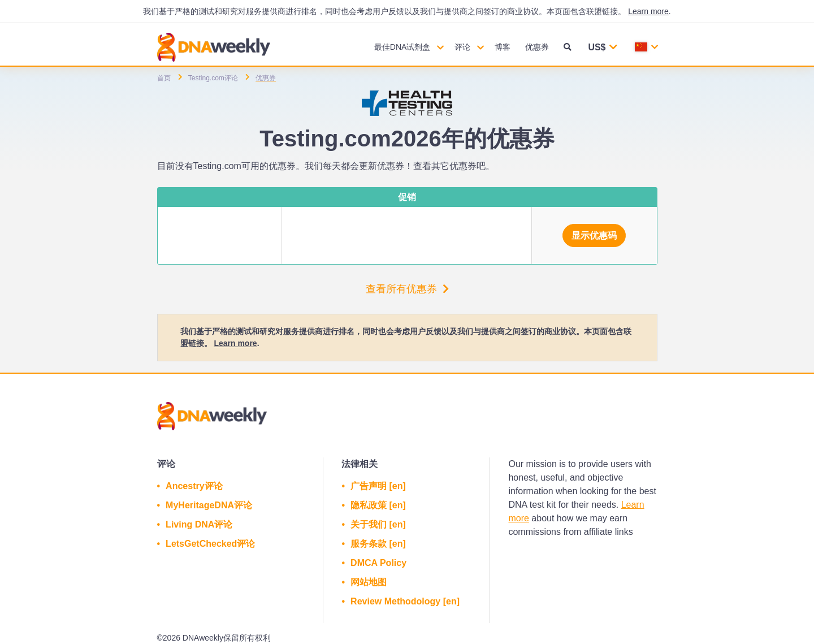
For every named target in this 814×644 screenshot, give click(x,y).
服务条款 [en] (378, 544)
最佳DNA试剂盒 (402, 47)
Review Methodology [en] (405, 601)
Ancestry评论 (194, 486)
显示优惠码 (594, 235)
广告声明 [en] (378, 486)
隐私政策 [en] (378, 505)
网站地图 (369, 582)
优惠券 (537, 47)
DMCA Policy (378, 563)
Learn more (648, 11)
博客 (503, 47)
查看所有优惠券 (407, 289)
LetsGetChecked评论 (210, 544)
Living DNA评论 (199, 524)
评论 (462, 47)
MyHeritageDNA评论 (209, 505)
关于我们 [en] (378, 524)
